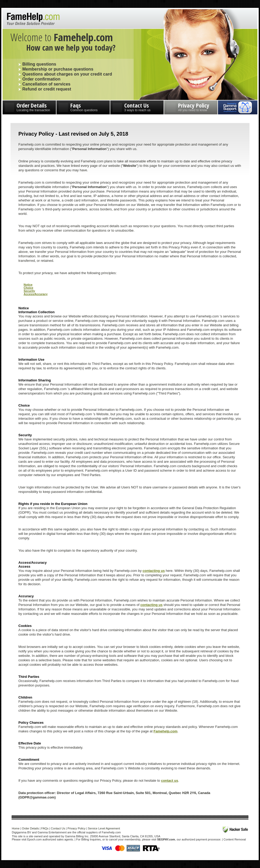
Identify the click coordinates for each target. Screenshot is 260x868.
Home (16, 828)
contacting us (154, 571)
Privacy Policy (191, 107)
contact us (170, 781)
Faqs (83, 107)
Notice (28, 285)
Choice (28, 288)
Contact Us (137, 107)
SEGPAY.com (166, 839)
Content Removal (235, 839)
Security (29, 291)
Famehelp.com (166, 731)
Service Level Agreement (104, 828)
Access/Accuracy (36, 294)
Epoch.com (35, 839)
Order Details (29, 107)
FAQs (45, 828)
